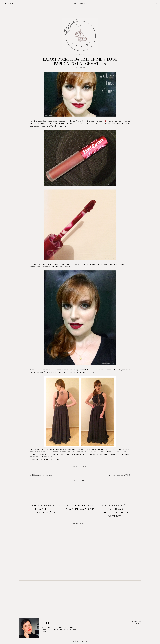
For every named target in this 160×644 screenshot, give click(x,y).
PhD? (73, 641)
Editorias (82, 3)
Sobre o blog (137, 619)
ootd (85, 68)
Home (75, 3)
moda (81, 68)
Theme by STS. (84, 641)
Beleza (76, 68)
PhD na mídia (137, 621)
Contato (138, 623)
